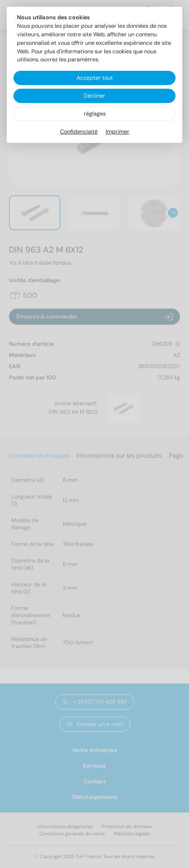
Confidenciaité (79, 132)
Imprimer (118, 132)
